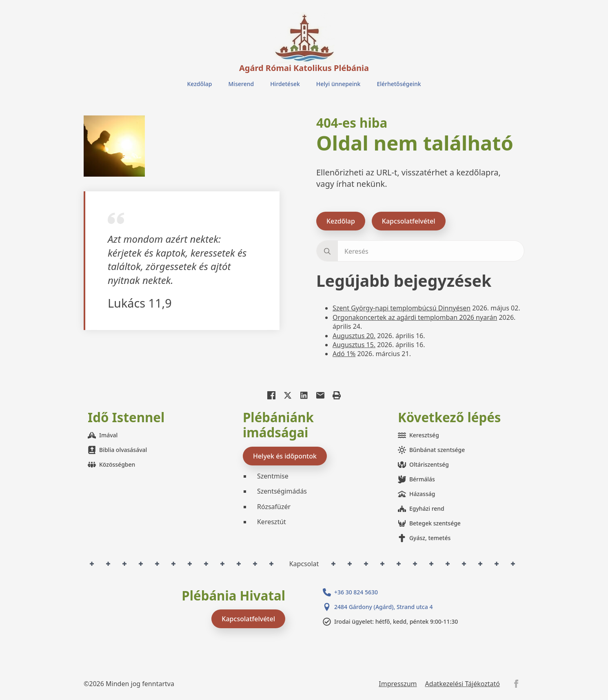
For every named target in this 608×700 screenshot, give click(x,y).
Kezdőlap (199, 84)
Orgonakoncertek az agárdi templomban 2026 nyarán (415, 317)
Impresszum (398, 684)
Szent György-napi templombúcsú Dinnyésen (402, 308)
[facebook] (516, 684)
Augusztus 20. (354, 336)
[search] (327, 251)
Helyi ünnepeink (338, 84)
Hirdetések (285, 84)
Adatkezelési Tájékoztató (463, 684)
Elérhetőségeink (399, 84)
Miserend (241, 84)
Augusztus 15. (354, 345)
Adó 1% (344, 354)
